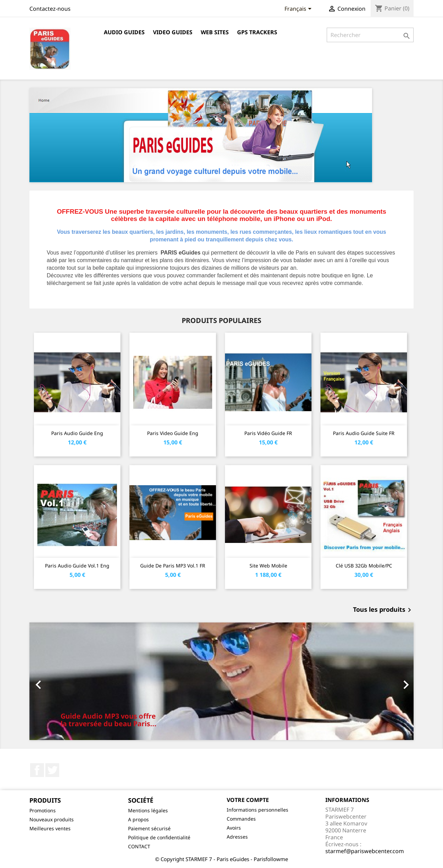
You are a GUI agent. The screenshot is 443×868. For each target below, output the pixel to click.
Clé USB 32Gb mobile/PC (364, 566)
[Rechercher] (370, 35)
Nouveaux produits (52, 819)
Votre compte (248, 800)
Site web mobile (268, 566)
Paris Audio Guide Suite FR (364, 433)
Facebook (37, 770)
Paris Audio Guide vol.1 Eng (77, 566)
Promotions (43, 810)
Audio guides (124, 32)
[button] (58, 681)
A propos (138, 819)
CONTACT (139, 846)
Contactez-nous (50, 9)
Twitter (52, 770)
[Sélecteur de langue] (299, 9)
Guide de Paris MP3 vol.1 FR (173, 566)
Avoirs (234, 828)
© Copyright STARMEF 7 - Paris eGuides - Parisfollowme (221, 859)
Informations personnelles (257, 810)
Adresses (237, 837)
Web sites (215, 32)
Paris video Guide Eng (173, 433)
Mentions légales (148, 810)
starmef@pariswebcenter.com (365, 851)
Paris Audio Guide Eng (77, 433)
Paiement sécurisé (149, 828)
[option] (221, 681)
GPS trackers (257, 32)
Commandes (241, 819)
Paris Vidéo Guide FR (268, 433)
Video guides (173, 32)
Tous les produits (383, 610)
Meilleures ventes (50, 828)
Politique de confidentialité (159, 837)
